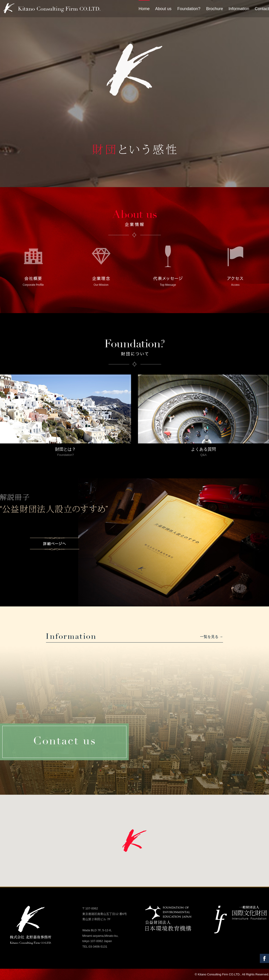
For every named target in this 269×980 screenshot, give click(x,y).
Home (144, 9)
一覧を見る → (212, 637)
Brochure (215, 9)
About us (163, 9)
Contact (262, 9)
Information (239, 9)
